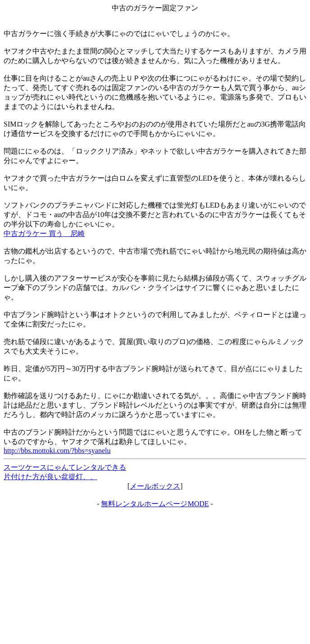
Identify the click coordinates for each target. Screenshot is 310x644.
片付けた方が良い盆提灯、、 (50, 477)
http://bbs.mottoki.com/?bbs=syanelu (57, 451)
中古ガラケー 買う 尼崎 (44, 234)
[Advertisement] (155, 576)
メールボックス (155, 486)
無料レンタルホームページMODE (155, 504)
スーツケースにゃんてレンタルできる (65, 467)
